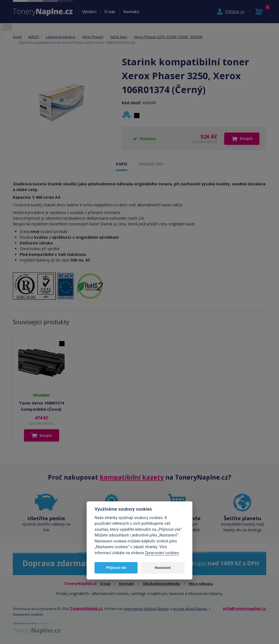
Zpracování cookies (162, 553)
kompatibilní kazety (132, 477)
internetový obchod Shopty (146, 609)
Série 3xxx (119, 37)
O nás (110, 12)
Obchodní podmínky (161, 584)
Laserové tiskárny (61, 37)
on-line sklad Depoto (190, 609)
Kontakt (131, 12)
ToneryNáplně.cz (86, 608)
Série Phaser (93, 37)
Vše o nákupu (201, 584)
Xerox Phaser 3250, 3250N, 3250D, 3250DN (168, 37)
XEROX (34, 37)
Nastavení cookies (28, 614)
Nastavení (163, 568)
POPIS (122, 164)
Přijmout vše (116, 568)
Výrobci (89, 12)
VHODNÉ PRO (151, 164)
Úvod (17, 37)
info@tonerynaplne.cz (245, 608)
